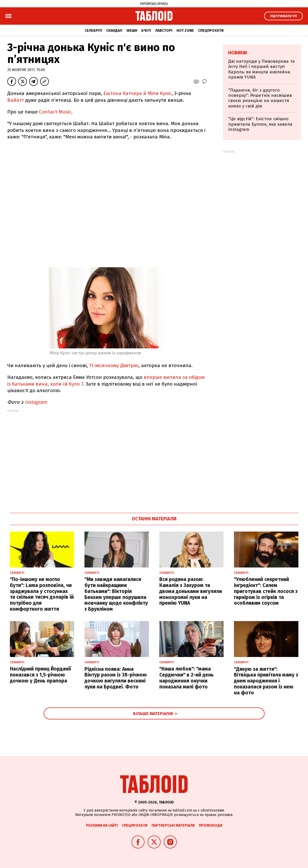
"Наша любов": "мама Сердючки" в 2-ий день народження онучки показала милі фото (186, 678)
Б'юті (146, 31)
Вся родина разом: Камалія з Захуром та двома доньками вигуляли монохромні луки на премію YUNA (191, 591)
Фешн (132, 31)
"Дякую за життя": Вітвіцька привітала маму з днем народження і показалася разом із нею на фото (266, 681)
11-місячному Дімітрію (114, 365)
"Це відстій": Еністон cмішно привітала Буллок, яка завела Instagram (260, 124)
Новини (238, 53)
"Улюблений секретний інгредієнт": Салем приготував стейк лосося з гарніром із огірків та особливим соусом (266, 591)
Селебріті (93, 31)
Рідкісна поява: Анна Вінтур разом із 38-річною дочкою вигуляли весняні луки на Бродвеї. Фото (116, 678)
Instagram (36, 402)
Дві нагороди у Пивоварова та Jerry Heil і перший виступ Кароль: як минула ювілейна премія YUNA (261, 69)
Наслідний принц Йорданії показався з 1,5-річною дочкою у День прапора (40, 675)
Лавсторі (164, 31)
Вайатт (16, 100)
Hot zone (185, 31)
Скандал (114, 31)
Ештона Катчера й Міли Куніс (137, 93)
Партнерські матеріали (173, 825)
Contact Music (55, 112)
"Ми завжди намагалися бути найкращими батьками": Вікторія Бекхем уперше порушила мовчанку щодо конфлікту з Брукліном (116, 594)
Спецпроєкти (211, 31)
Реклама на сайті (102, 825)
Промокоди (211, 825)
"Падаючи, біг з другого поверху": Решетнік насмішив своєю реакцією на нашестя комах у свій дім (260, 98)
